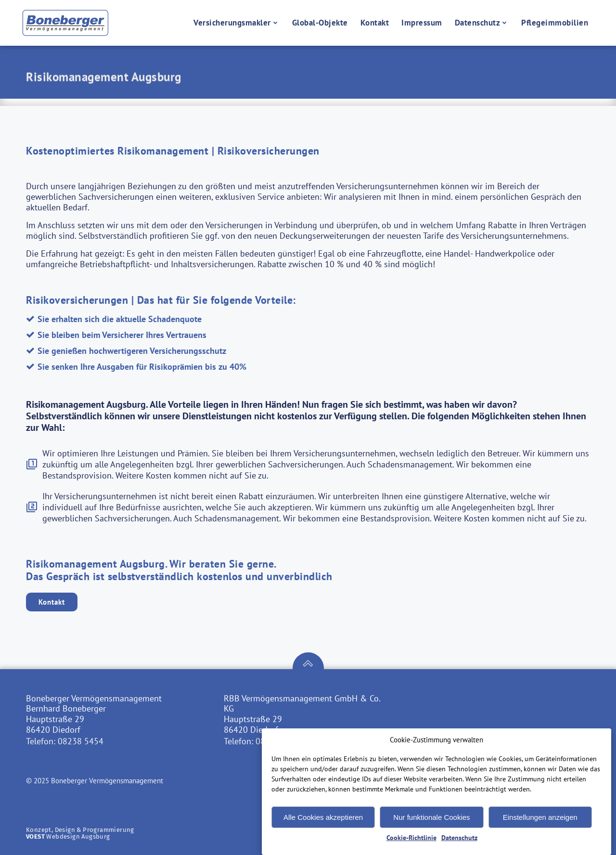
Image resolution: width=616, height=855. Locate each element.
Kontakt (375, 23)
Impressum (422, 23)
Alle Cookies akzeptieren (323, 829)
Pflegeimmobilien (555, 23)
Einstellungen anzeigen (540, 829)
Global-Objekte (320, 23)
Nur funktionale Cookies (431, 829)
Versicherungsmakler (237, 23)
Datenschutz (482, 23)
